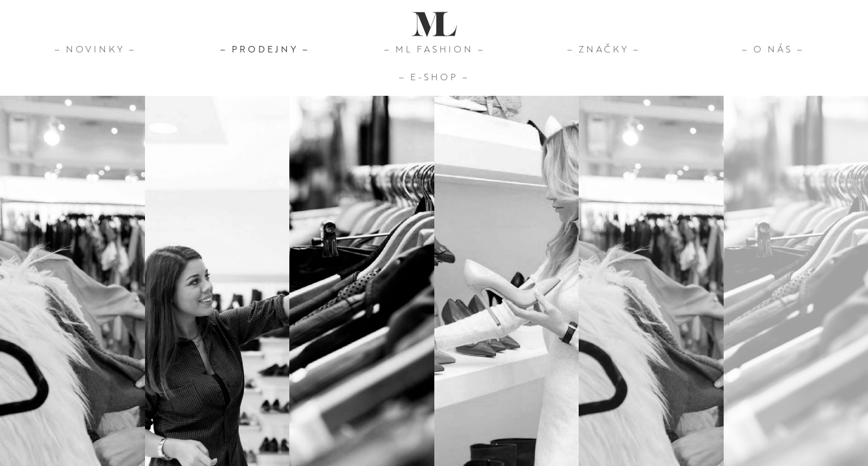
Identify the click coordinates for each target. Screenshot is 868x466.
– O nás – (773, 49)
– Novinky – (95, 49)
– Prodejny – (265, 49)
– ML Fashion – (434, 49)
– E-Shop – (434, 76)
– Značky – (604, 49)
